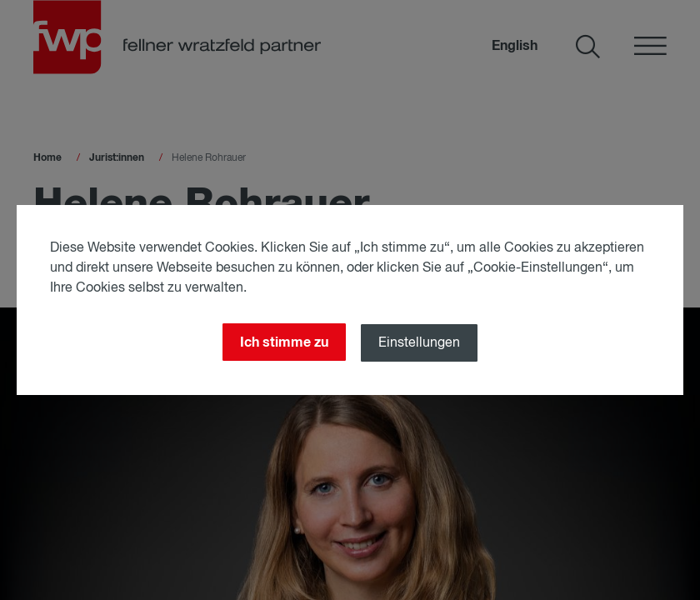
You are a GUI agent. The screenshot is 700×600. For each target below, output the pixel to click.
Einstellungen (419, 343)
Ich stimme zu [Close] (284, 342)
